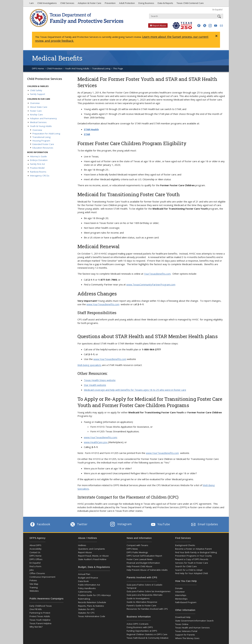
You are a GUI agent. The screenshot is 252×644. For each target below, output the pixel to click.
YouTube (160, 524)
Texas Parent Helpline (40, 623)
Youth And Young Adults (77, 68)
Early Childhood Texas (41, 606)
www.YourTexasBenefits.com (103, 304)
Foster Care (36, 111)
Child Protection (55, 68)
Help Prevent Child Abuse (139, 566)
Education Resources (43, 148)
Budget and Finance (88, 578)
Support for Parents (185, 635)
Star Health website (95, 385)
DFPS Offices (36, 559)
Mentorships (181, 599)
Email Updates (204, 524)
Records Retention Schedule (92, 602)
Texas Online (182, 624)
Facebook (40, 524)
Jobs (32, 570)
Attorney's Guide (38, 156)
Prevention (110, 4)
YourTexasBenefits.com (157, 274)
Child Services (67, 4)
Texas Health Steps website (100, 380)
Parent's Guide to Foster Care (141, 606)
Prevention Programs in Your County (194, 556)
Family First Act (37, 164)
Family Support (38, 94)
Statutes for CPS (86, 613)
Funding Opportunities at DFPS (142, 631)
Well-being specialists (89, 365)
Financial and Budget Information (143, 563)
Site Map (34, 584)
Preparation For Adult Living (46, 134)
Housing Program (41, 141)
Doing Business (146, 4)
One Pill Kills (36, 609)
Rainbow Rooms (38, 172)
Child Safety (36, 90)
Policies (33, 580)
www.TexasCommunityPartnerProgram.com (151, 284)
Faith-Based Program (186, 602)
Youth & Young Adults (41, 126)
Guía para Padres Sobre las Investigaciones (149, 591)
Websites (34, 591)
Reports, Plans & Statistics (91, 606)
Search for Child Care (186, 566)
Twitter (79, 524)
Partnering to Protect (40, 613)
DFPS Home (38, 68)
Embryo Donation (39, 160)
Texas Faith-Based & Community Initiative (148, 638)
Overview (35, 103)
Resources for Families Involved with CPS (147, 609)
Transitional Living (101, 68)
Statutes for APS (86, 609)
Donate (179, 588)
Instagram (121, 524)
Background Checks (185, 545)
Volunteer (180, 592)
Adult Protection (127, 4)
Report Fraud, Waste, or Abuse (93, 556)
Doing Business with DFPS (140, 627)
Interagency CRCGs (40, 176)
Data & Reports (165, 4)
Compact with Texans (137, 545)
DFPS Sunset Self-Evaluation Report (144, 556)
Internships (181, 595)
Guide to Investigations (138, 598)
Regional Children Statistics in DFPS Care (147, 634)
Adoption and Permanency (43, 118)
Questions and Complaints (92, 549)
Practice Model (37, 168)
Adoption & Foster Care (89, 4)
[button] (199, 26)
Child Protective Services (45, 79)
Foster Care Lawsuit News (140, 559)
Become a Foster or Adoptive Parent (193, 549)
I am (31, 4)
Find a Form (35, 566)
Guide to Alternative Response (142, 602)
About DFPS (35, 545)
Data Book (83, 581)
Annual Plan (84, 574)
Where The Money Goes (187, 638)
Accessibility (36, 549)
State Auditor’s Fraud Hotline (92, 559)
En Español (217, 10)
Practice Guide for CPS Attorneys (94, 595)
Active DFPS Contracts (138, 624)
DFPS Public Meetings (137, 552)
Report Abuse (157, 25)
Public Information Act (89, 585)
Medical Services (38, 122)
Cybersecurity (85, 592)
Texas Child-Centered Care (190, 4)
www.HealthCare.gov (96, 442)
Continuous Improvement (42, 577)
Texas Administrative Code (92, 616)
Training (34, 587)
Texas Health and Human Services (192, 628)
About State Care (39, 107)
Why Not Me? (36, 627)
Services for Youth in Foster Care (192, 563)
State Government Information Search (194, 621)
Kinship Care (36, 115)
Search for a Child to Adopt (189, 570)
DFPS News (132, 549)
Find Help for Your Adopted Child (191, 573)
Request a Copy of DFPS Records (192, 559)
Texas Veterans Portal (186, 631)
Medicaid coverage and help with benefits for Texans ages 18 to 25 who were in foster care (135, 390)
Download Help (183, 617)
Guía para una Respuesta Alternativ (145, 595)
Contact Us (35, 552)
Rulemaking (84, 599)
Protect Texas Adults (40, 616)
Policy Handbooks (87, 588)
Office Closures (37, 573)
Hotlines (82, 545)
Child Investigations (47, 4)
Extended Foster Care (43, 144)
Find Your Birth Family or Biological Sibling (196, 552)
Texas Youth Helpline (40, 620)
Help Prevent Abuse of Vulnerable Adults (147, 570)
